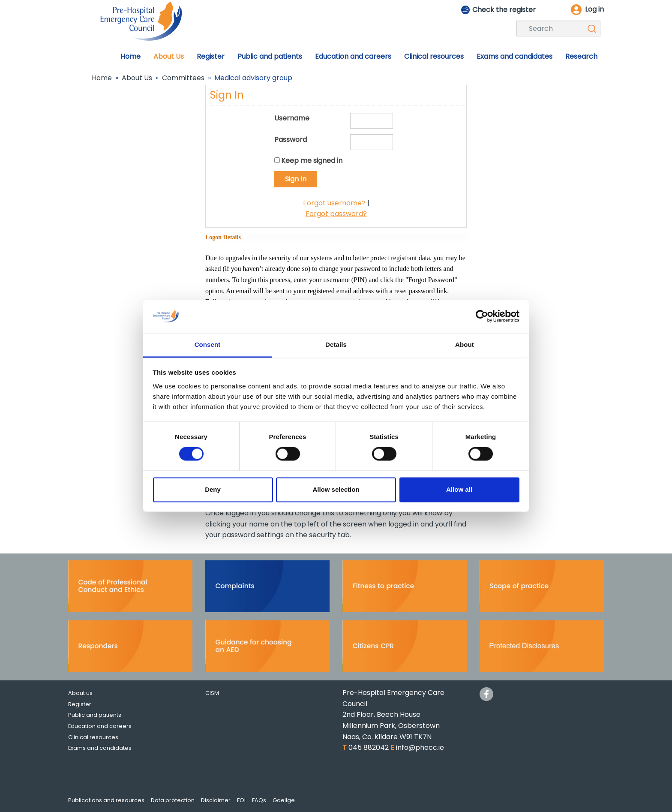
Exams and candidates (100, 748)
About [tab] (465, 344)
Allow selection (336, 489)
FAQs (259, 800)
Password (291, 140)
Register (80, 704)
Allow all (459, 489)
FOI (241, 800)
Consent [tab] (208, 344)
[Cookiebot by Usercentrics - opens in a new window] (482, 316)
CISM (212, 693)
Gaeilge (284, 800)
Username (292, 118)
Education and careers (100, 726)
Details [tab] (336, 344)
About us (80, 693)
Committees (183, 78)
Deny (213, 489)
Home (102, 78)
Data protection (173, 800)
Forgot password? (336, 214)
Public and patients (95, 715)
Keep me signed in (312, 161)
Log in (594, 9)
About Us (137, 78)
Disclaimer (216, 800)
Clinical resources (93, 737)
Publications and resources (106, 800)
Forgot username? (334, 203)
